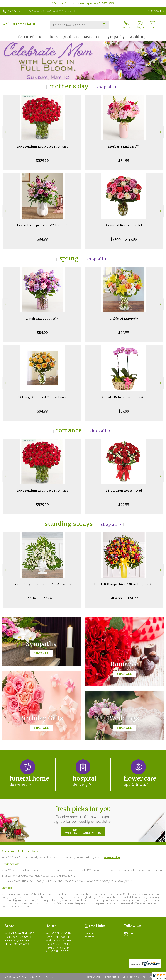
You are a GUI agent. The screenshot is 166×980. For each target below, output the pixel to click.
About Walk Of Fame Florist (20, 851)
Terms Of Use (93, 977)
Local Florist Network (134, 977)
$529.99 (42, 160)
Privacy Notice (111, 977)
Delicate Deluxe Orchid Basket (124, 397)
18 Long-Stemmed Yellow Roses (42, 397)
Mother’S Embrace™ (124, 147)
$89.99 (124, 411)
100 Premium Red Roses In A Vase (42, 147)
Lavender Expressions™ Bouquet (42, 225)
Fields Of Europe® (124, 319)
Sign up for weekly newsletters (83, 832)
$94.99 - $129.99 (124, 239)
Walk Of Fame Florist (19, 24)
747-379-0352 (15, 11)
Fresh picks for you (83, 814)
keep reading (112, 857)
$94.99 (42, 411)
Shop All (105, 87)
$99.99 (124, 505)
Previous (5, 132)
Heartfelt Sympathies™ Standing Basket (124, 584)
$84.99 (124, 160)
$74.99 (124, 333)
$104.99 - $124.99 (42, 598)
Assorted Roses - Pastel (124, 225)
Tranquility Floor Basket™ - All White (42, 584)
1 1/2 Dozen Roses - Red (124, 491)
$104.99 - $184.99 (124, 598)
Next (161, 132)
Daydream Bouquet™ (42, 319)
